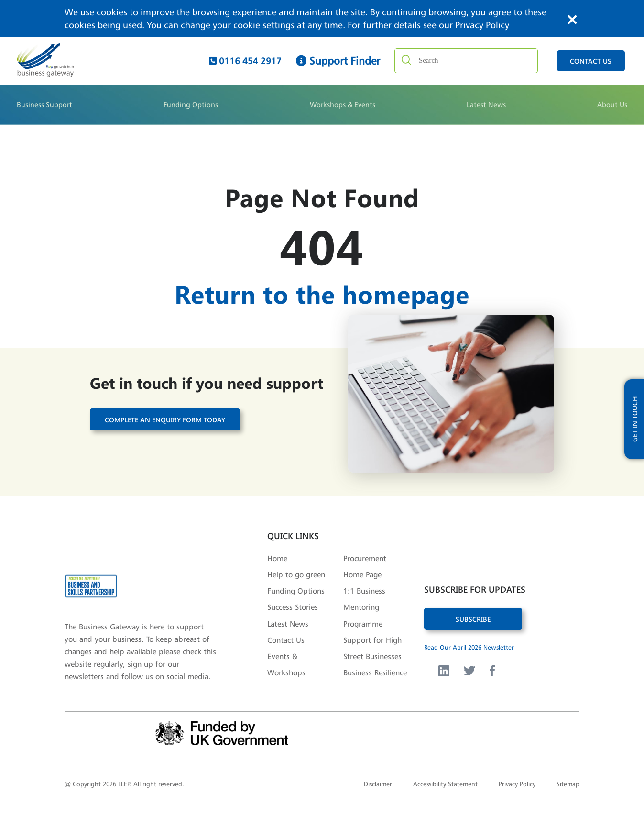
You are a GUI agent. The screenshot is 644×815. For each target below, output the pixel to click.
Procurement (365, 558)
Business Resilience (375, 672)
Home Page (362, 574)
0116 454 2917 (245, 61)
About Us (612, 105)
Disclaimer (378, 784)
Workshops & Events (343, 105)
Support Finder (338, 61)
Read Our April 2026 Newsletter (469, 647)
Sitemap (568, 784)
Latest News (486, 105)
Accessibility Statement (445, 784)
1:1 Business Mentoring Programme (364, 607)
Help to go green (296, 574)
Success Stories (293, 607)
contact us (591, 61)
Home (277, 558)
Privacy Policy (482, 25)
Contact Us (286, 640)
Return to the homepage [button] (322, 293)
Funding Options (191, 105)
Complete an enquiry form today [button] (165, 419)
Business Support (44, 105)
